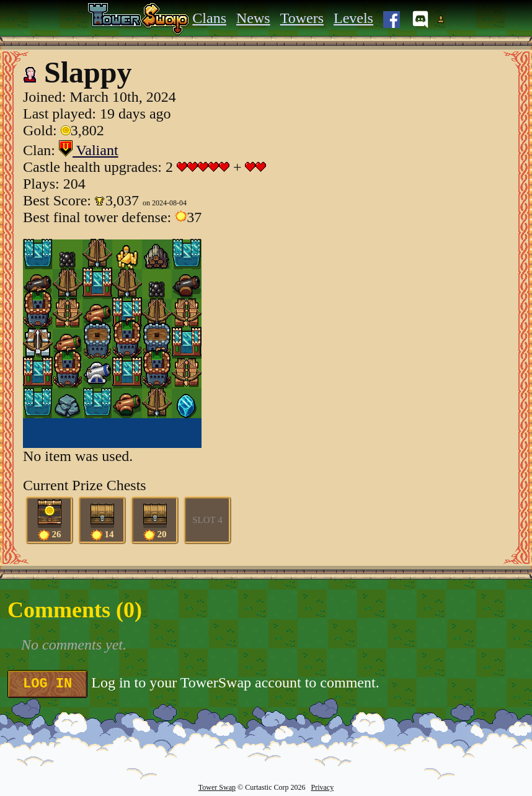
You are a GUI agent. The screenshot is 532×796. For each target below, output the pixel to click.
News (253, 18)
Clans (209, 18)
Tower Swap (217, 787)
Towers (302, 18)
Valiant (89, 150)
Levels (353, 18)
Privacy (322, 787)
